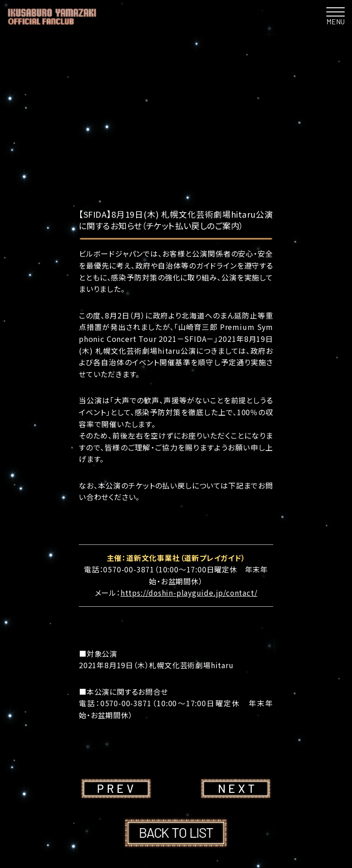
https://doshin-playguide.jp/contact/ (189, 593)
